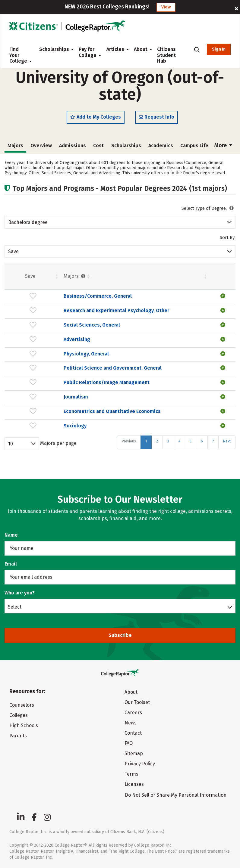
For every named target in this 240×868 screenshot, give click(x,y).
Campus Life (194, 148)
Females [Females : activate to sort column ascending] (161, 279)
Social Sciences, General (55, 333)
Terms (131, 774)
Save (13, 254)
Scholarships (54, 49)
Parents (18, 736)
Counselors (22, 705)
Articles (115, 49)
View (166, 7)
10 (11, 469)
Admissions (73, 148)
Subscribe (120, 635)
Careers (133, 713)
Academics (161, 148)
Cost (98, 148)
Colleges (19, 715)
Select (15, 607)
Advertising (40, 348)
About (141, 49)
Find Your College (19, 55)
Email (11, 564)
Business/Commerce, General (61, 299)
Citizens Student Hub (166, 55)
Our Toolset (137, 702)
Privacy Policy (140, 764)
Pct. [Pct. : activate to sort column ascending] (185, 279)
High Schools (24, 725)
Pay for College (88, 52)
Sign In (219, 49)
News (131, 723)
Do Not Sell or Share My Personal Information (176, 795)
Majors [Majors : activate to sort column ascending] (39, 279)
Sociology (39, 451)
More (223, 148)
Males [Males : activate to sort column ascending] (210, 279)
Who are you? (20, 593)
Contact (133, 733)
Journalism (39, 417)
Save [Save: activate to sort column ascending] (12, 279)
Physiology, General (50, 362)
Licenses (134, 784)
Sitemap (134, 753)
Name (11, 535)
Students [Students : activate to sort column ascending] (122, 279)
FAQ (129, 743)
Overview (41, 148)
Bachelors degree (28, 225)
